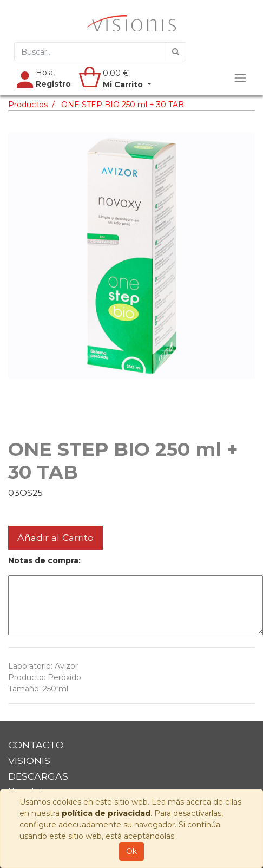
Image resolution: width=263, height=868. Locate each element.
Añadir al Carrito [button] (55, 537)
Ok (131, 851)
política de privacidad (106, 813)
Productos (28, 105)
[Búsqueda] (176, 52)
